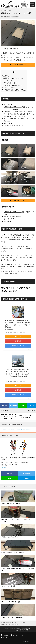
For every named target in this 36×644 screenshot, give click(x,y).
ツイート (13, 406)
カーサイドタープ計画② (8, 586)
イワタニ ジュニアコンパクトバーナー (12, 537)
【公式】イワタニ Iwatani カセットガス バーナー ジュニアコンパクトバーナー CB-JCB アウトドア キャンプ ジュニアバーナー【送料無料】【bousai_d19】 (18, 373)
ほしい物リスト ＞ (6, 467)
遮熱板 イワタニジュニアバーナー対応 (12, 618)
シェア (5, 406)
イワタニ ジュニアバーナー (13, 107)
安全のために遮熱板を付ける (12, 85)
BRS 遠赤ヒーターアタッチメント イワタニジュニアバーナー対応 (8, 416)
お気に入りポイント (12, 83)
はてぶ (32, 406)
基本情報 (6, 76)
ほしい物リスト (7, 638)
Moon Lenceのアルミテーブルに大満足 (13, 553)
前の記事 (6, 410)
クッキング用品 (15, 17)
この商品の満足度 (8, 88)
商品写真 (8, 81)
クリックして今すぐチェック (19, 65)
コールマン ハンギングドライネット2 (12, 504)
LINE (22, 406)
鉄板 (21, 246)
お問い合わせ (6, 635)
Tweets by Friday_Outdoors (9, 429)
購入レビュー (7, 17)
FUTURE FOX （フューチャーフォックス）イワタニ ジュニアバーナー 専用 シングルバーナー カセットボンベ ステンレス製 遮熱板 (18, 324)
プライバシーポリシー (19, 635)
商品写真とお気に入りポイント (13, 78)
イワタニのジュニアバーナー (18, 53)
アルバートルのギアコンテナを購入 (11, 602)
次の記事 (30, 410)
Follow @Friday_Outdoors (24, 429)
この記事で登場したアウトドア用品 (14, 90)
